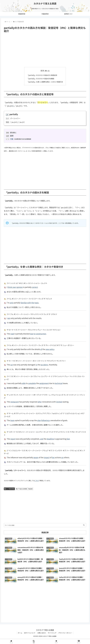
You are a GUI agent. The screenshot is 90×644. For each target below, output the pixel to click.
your (14, 287)
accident (44, 365)
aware (36, 457)
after (40, 402)
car (12, 365)
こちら (37, 481)
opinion (20, 287)
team (12, 420)
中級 (12, 139)
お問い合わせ (42, 633)
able (24, 383)
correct (35, 287)
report (13, 439)
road (12, 334)
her (53, 457)
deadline (50, 439)
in (36, 365)
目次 (42, 71)
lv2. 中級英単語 (9, 489)
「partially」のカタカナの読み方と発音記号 (42, 75)
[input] (45, 525)
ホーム (20, 633)
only (11, 303)
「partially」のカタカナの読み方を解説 (41, 79)
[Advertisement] (45, 50)
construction (41, 334)
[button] (84, 525)
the (33, 303)
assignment (44, 383)
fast (68, 439)
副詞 (31, 489)
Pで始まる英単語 (22, 489)
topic (37, 303)
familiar (24, 303)
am (9, 318)
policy (52, 349)
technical (59, 383)
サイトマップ (52, 633)
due (32, 334)
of (41, 349)
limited (59, 402)
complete (32, 383)
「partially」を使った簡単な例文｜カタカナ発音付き (45, 82)
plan (39, 420)
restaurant (15, 402)
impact (47, 457)
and (42, 439)
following (45, 420)
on (62, 457)
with (29, 303)
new (47, 349)
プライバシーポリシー (65, 633)
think (10, 287)
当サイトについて (30, 633)
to (34, 334)
